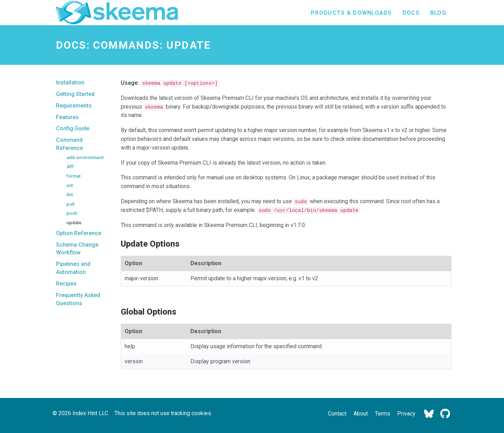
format (73, 176)
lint (70, 195)
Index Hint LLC (90, 413)
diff (70, 167)
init (70, 185)
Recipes (66, 284)
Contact (337, 414)
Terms (383, 414)
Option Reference (79, 233)
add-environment (85, 157)
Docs (411, 13)
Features (67, 117)
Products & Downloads (351, 13)
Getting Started (75, 94)
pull (70, 204)
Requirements (74, 106)
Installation (70, 83)
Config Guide (73, 128)
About (361, 414)
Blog (438, 13)
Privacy (406, 414)
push (72, 213)
